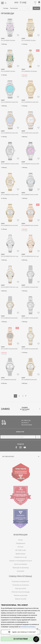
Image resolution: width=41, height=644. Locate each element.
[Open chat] (36, 639)
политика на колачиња (28, 627)
